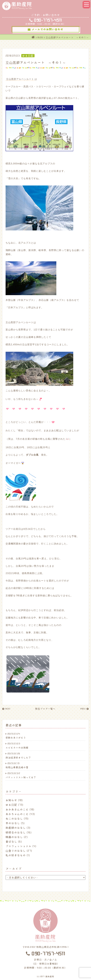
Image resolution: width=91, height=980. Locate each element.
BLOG (40, 37)
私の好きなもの (16, 855)
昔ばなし (11, 841)
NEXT (6, 709)
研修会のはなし (16, 832)
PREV (85, 709)
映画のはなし (14, 837)
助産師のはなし (16, 828)
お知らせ (11, 800)
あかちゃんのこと (17, 814)
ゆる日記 (11, 805)
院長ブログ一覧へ (45, 709)
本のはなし (13, 823)
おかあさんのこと (17, 809)
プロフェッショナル (19, 846)
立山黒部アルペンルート (20, 79)
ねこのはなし (14, 818)
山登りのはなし (16, 851)
